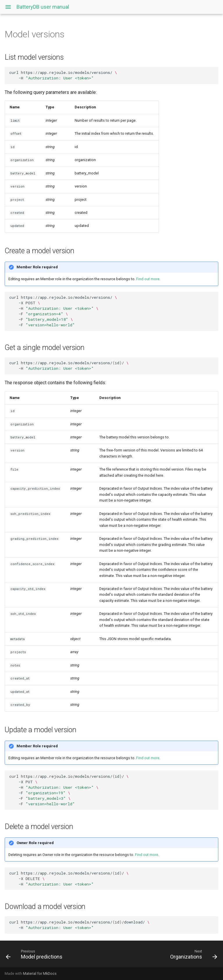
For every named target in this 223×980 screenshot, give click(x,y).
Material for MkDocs (40, 973)
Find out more (148, 279)
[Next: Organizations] (193, 956)
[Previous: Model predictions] (35, 956)
